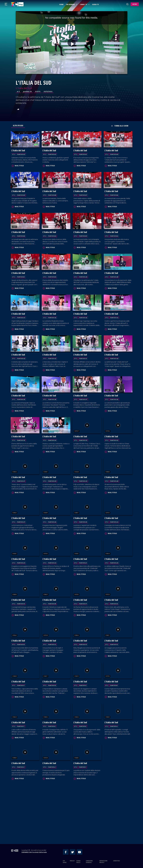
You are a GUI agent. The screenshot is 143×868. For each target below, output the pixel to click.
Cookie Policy (78, 861)
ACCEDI (135, 4)
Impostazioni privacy (103, 861)
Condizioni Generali (89, 861)
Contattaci (117, 860)
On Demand (72, 4)
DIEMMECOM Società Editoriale (34, 852)
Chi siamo (65, 861)
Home (62, 4)
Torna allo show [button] (120, 126)
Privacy (72, 860)
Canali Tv (85, 4)
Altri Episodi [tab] (18, 126)
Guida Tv (96, 4)
